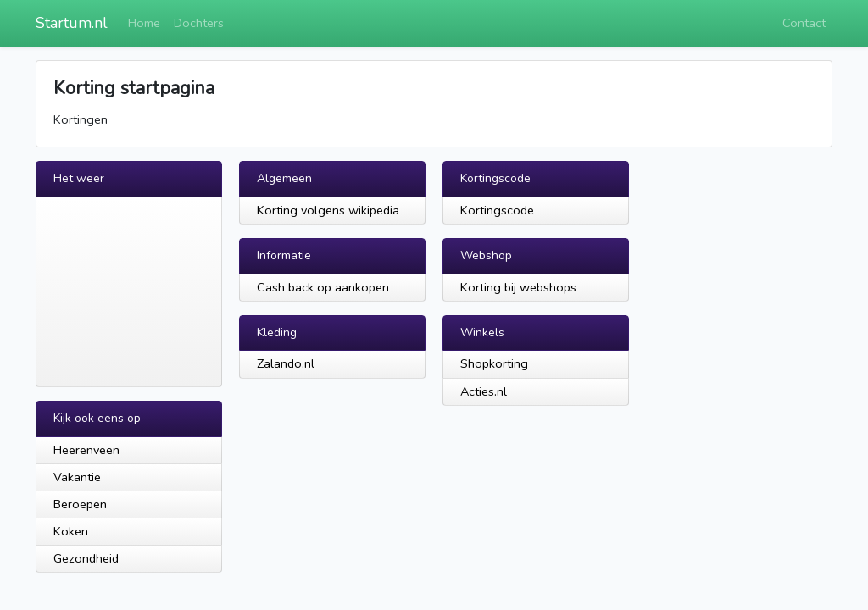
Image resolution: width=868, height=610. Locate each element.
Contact (804, 23)
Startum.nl (72, 23)
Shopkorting (494, 363)
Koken (71, 531)
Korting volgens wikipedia (328, 210)
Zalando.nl (286, 363)
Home (144, 23)
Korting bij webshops (518, 287)
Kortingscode (497, 210)
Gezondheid (86, 558)
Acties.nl (484, 391)
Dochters (199, 23)
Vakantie (77, 477)
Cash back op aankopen (323, 287)
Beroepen (80, 504)
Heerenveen (86, 450)
